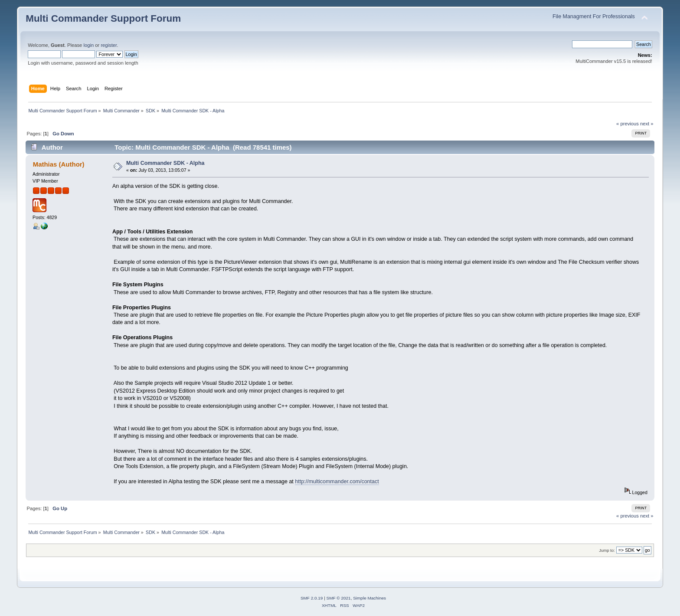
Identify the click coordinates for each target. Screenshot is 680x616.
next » (647, 124)
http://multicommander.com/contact (337, 482)
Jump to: (607, 550)
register (109, 45)
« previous (628, 124)
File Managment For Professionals (594, 16)
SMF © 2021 (339, 598)
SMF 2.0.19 (312, 598)
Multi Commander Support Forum (103, 18)
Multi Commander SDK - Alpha (165, 163)
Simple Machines (369, 598)
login (88, 45)
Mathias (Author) (59, 164)
